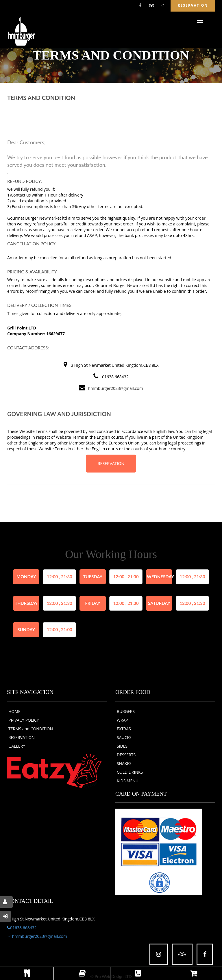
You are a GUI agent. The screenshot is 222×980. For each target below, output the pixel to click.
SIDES (122, 746)
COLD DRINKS (130, 772)
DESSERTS (126, 755)
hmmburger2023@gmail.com (115, 388)
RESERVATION (111, 463)
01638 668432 (22, 928)
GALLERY (17, 746)
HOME (14, 711)
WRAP (122, 720)
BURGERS (126, 711)
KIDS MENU (128, 781)
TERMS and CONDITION (31, 729)
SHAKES (124, 763)
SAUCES (124, 737)
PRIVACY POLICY (24, 720)
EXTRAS (124, 729)
